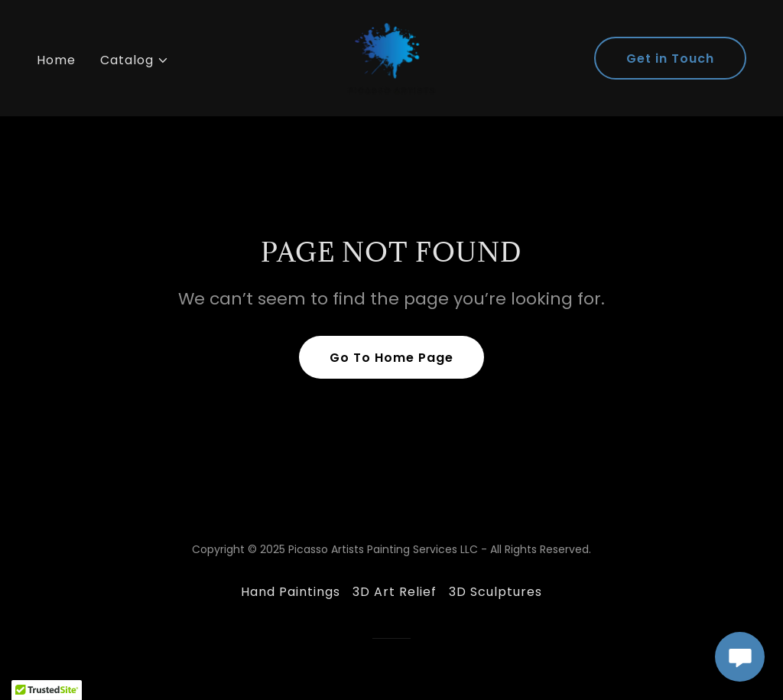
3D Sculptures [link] (495, 592)
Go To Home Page (391, 358)
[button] (135, 60)
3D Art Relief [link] (395, 592)
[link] (391, 57)
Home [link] (56, 60)
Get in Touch (670, 59)
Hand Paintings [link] (291, 592)
